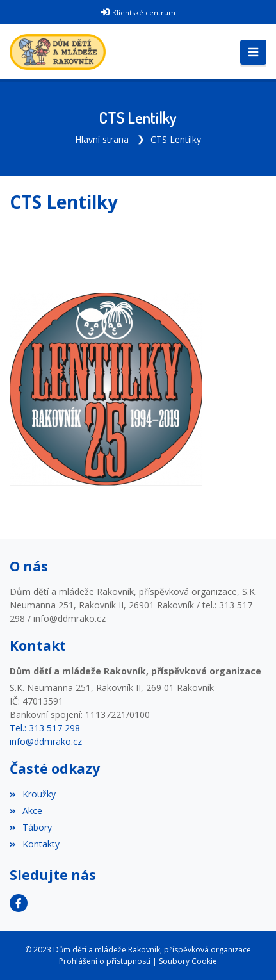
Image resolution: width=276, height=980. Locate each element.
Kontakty (35, 844)
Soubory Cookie (188, 961)
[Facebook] (19, 903)
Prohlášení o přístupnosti (105, 961)
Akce (26, 811)
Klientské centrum (144, 12)
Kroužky (33, 794)
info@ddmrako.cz (46, 741)
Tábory (31, 827)
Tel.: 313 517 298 (45, 728)
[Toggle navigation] (253, 53)
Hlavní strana (102, 139)
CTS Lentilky (176, 139)
